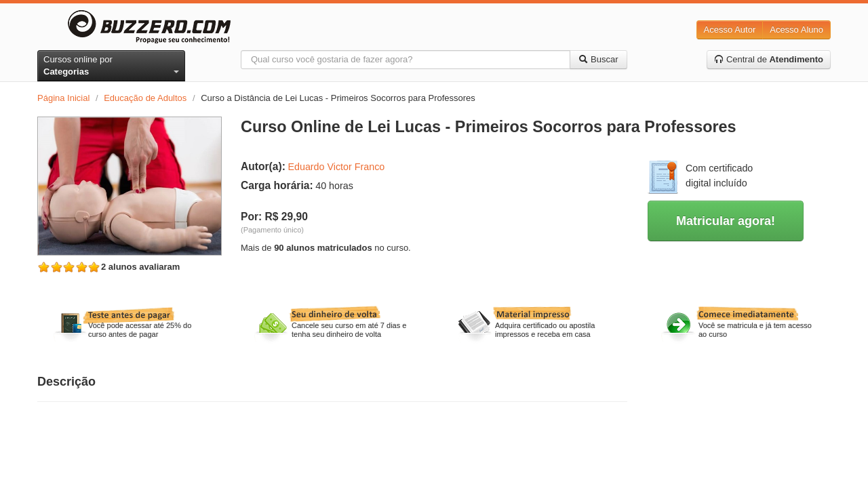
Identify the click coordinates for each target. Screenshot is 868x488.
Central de (769, 59)
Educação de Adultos (145, 98)
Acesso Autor (730, 29)
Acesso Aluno (796, 29)
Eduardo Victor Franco (336, 167)
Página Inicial (63, 98)
